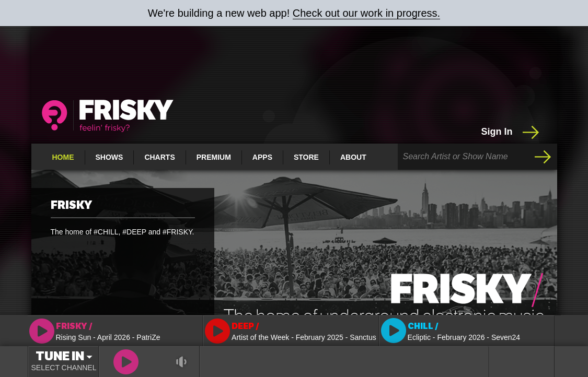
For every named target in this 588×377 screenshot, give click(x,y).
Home (63, 157)
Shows (109, 157)
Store (306, 157)
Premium (214, 157)
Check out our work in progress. (366, 13)
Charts (159, 157)
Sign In (511, 132)
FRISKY (71, 205)
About (353, 157)
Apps (262, 157)
